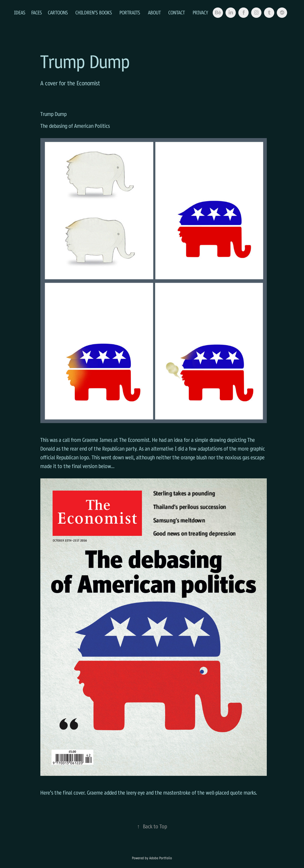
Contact (177, 12)
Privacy (200, 12)
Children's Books (94, 12)
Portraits (130, 12)
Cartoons (58, 12)
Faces (37, 12)
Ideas (20, 12)
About (154, 12)
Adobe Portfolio (161, 858)
